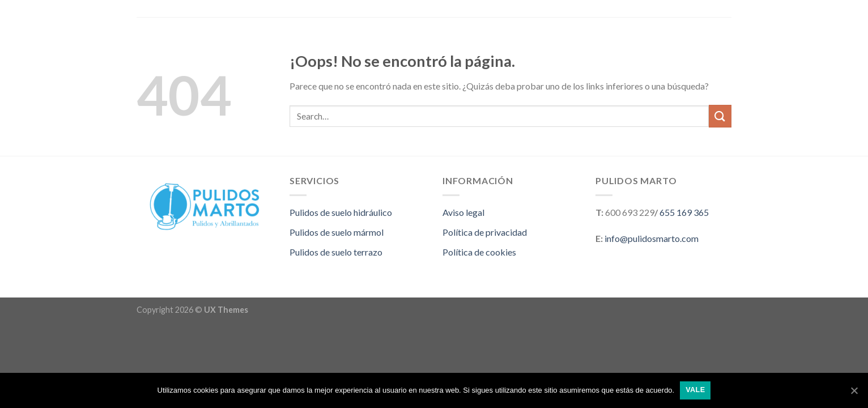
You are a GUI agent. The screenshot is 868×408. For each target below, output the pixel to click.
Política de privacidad (485, 232)
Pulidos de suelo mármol (337, 232)
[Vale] (854, 390)
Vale (695, 390)
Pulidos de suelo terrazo (336, 252)
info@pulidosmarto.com (652, 238)
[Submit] (720, 116)
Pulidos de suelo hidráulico (341, 212)
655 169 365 (684, 212)
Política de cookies (479, 252)
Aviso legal (463, 212)
